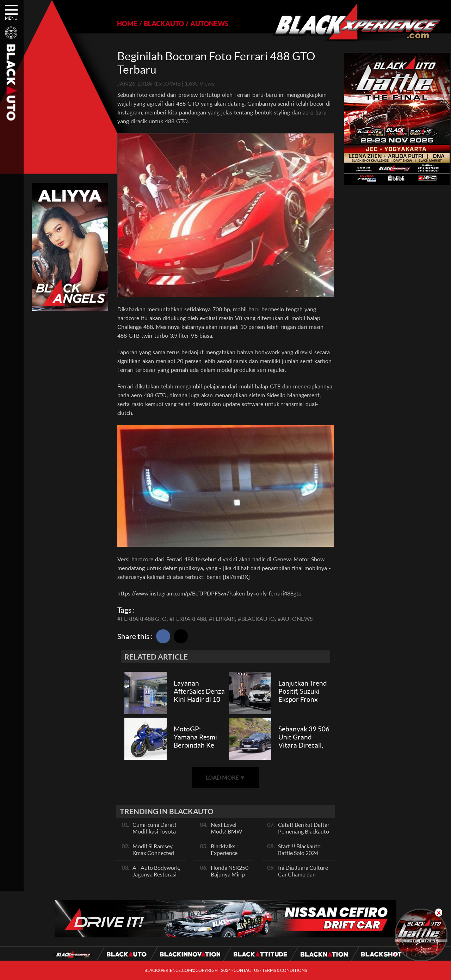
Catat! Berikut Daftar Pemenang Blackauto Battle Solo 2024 (304, 831)
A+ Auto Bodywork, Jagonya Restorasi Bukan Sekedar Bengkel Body (156, 878)
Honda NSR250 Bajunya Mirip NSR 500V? (230, 874)
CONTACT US (246, 970)
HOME (127, 23)
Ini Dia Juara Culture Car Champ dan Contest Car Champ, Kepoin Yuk (303, 878)
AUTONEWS (209, 23)
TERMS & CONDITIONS (285, 970)
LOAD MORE (225, 777)
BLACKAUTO (164, 23)
